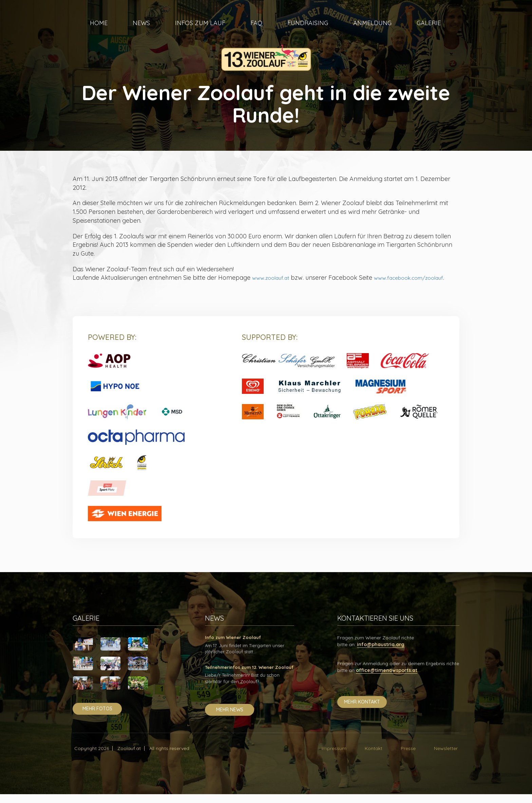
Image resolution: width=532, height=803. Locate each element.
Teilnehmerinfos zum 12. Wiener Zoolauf (249, 676)
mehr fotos (97, 717)
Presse (408, 757)
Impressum (334, 757)
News (141, 31)
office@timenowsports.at (387, 679)
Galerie (429, 31)
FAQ (256, 31)
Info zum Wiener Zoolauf (233, 646)
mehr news (230, 718)
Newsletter (446, 757)
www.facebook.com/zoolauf (128, 286)
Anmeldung (372, 31)
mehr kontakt (362, 711)
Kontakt (374, 757)
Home (99, 31)
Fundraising (308, 31)
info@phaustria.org (381, 653)
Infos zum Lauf (200, 31)
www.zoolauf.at (274, 278)
